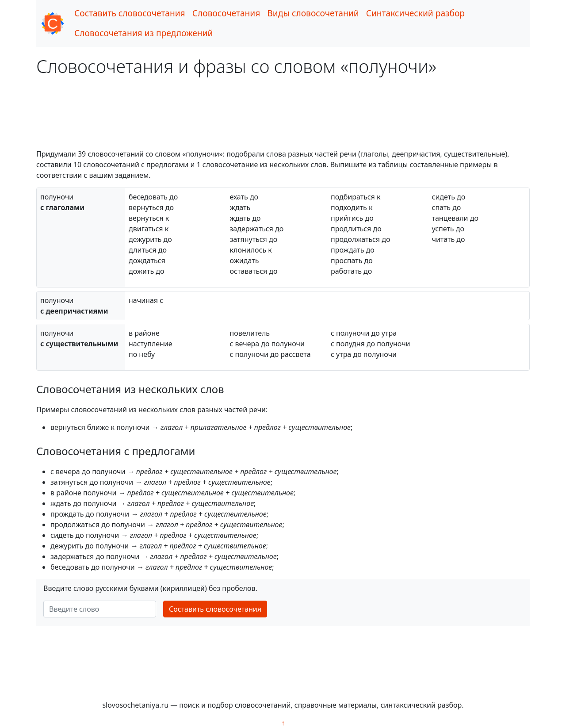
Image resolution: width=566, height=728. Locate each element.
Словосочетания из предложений (143, 33)
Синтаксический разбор (415, 13)
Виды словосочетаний (313, 13)
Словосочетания (226, 13)
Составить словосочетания (130, 13)
